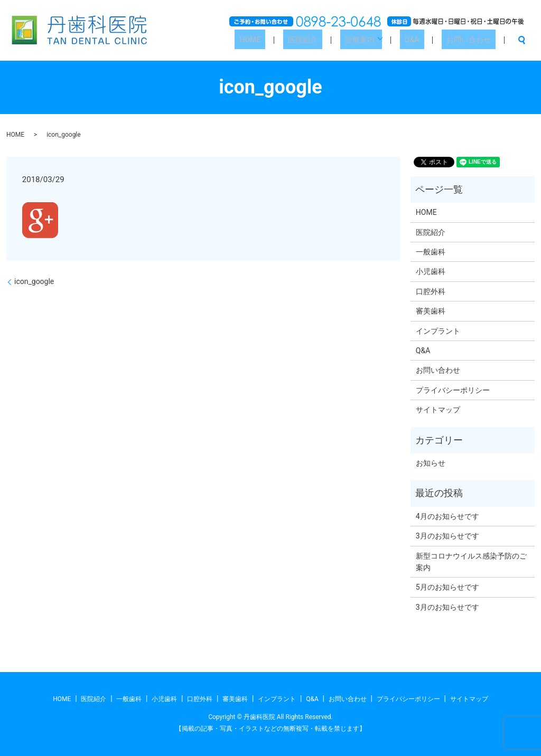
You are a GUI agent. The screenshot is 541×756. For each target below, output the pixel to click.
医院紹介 (332, 40)
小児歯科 (431, 271)
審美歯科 (431, 311)
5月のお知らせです (447, 587)
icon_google (34, 281)
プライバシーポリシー (453, 390)
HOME (289, 40)
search (521, 40)
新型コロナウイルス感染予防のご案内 (471, 562)
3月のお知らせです (447, 536)
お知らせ (431, 463)
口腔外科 (431, 291)
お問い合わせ (473, 40)
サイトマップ (438, 410)
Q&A (426, 40)
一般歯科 (431, 252)
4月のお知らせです (447, 516)
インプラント (438, 331)
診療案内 (379, 40)
